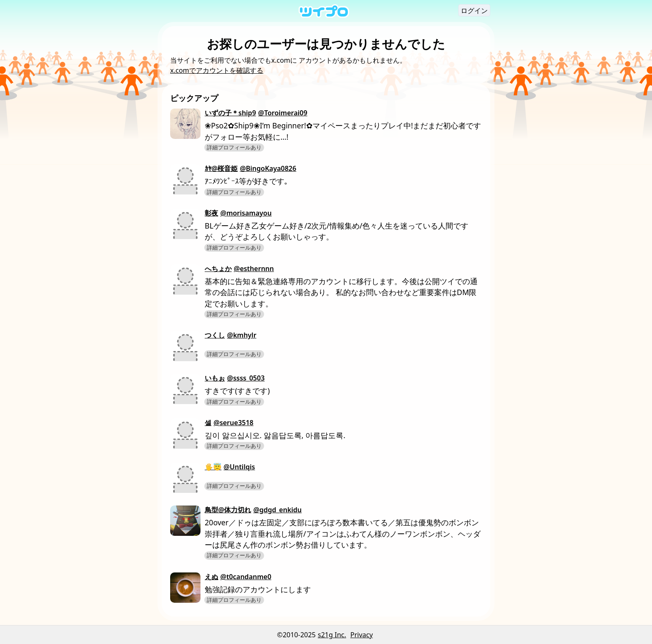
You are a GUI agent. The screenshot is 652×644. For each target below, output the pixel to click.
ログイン (474, 11)
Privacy (362, 635)
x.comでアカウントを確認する (217, 70)
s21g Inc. (332, 635)
